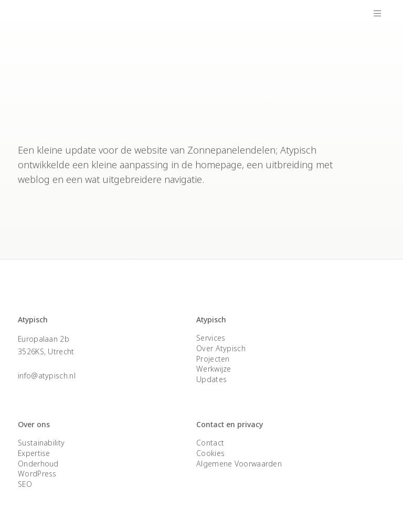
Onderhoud (38, 464)
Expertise (34, 453)
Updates (211, 379)
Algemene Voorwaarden (239, 464)
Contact (210, 443)
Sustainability (41, 443)
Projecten (213, 359)
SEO (25, 484)
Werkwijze (214, 369)
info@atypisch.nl (47, 376)
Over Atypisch (221, 348)
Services (211, 338)
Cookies (210, 453)
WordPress (37, 474)
